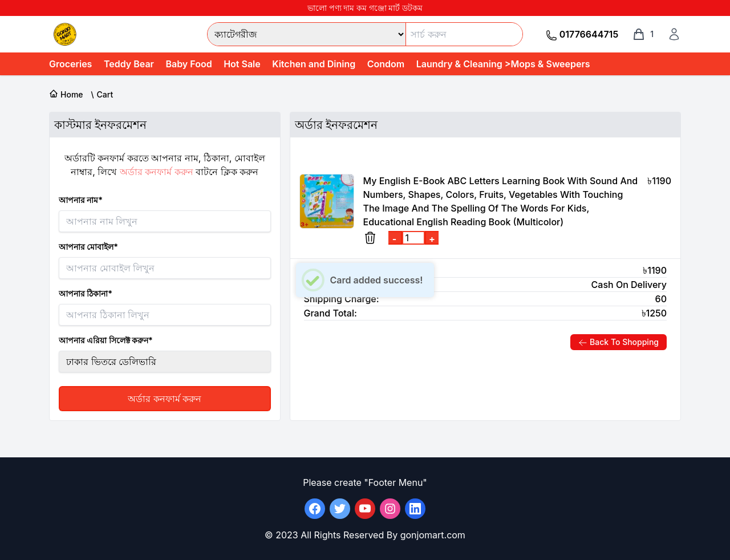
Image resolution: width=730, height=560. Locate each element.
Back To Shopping (619, 342)
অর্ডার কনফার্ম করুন (165, 399)
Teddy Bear (129, 64)
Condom (386, 64)
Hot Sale (242, 64)
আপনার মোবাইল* (88, 247)
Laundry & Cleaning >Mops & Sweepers (503, 64)
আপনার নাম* (81, 200)
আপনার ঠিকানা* (86, 293)
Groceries (70, 64)
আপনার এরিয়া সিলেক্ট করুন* (106, 340)
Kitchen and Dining (314, 64)
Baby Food (188, 64)
